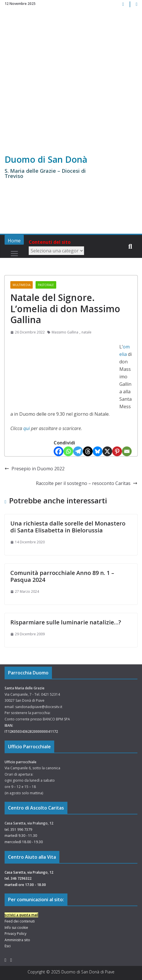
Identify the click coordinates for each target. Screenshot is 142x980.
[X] (107, 451)
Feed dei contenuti (20, 921)
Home (14, 241)
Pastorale (46, 285)
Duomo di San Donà (46, 159)
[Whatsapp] (68, 451)
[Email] (127, 451)
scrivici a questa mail (21, 915)
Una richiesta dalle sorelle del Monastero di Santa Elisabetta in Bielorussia (68, 527)
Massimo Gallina (65, 332)
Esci (8, 946)
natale (86, 332)
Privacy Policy (15, 934)
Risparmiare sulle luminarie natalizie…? (66, 622)
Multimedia (22, 285)
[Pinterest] (117, 451)
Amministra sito (17, 940)
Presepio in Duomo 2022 (35, 469)
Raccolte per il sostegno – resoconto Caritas (87, 483)
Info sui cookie (16, 928)
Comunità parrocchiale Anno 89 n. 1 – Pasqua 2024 (62, 576)
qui (27, 428)
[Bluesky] (98, 451)
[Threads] (88, 451)
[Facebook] (59, 451)
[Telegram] (78, 451)
